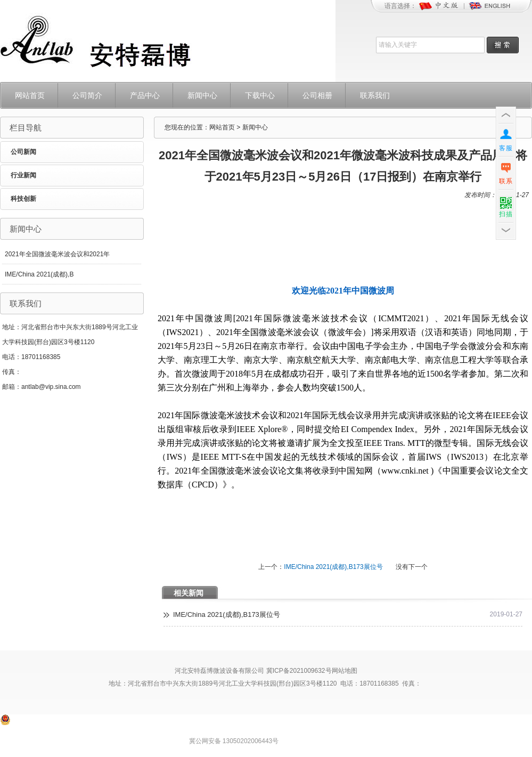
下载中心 (260, 95)
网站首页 (30, 95)
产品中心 (145, 95)
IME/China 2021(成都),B (39, 274)
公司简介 (87, 95)
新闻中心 (202, 95)
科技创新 (23, 199)
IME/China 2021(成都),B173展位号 (333, 567)
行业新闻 (23, 175)
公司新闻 (23, 152)
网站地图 (345, 671)
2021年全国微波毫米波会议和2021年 (57, 254)
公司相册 (317, 95)
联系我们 (375, 95)
